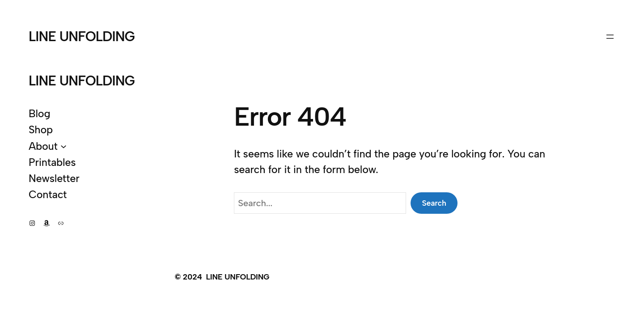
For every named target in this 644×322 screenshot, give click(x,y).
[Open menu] (610, 37)
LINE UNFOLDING (82, 36)
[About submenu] (64, 146)
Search (434, 203)
